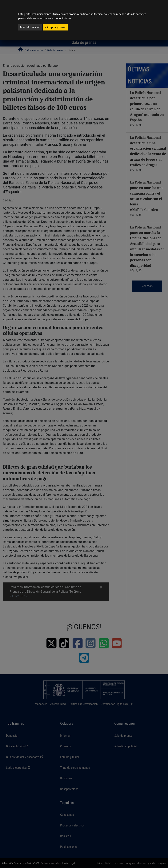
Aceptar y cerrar (55, 27)
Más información (30, 27)
